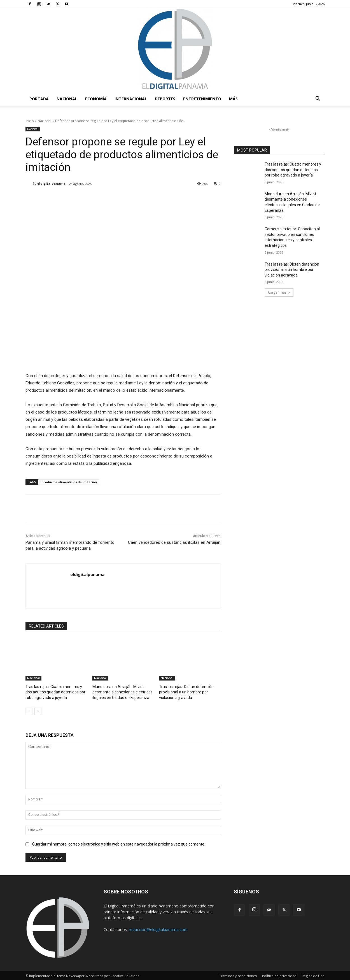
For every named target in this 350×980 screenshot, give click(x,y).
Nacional (67, 99)
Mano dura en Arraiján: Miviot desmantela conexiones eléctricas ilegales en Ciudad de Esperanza (120, 692)
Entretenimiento (202, 99)
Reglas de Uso (313, 975)
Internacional (131, 99)
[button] (318, 99)
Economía (96, 99)
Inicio (30, 121)
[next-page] (38, 710)
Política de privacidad (279, 975)
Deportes (165, 99)
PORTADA (39, 99)
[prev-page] (29, 710)
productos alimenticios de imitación (69, 482)
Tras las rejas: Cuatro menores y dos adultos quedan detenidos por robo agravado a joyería (55, 692)
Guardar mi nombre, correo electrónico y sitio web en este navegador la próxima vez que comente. (119, 843)
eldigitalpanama (51, 183)
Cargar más (279, 292)
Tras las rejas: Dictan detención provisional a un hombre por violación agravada (189, 692)
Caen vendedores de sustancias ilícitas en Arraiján (174, 542)
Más (233, 99)
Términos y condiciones (238, 975)
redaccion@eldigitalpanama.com (158, 928)
